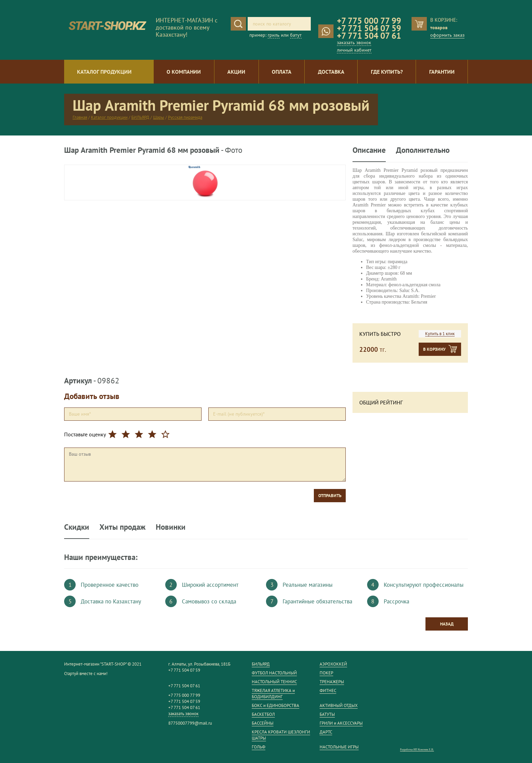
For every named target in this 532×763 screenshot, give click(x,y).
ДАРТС (326, 732)
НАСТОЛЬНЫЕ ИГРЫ (339, 747)
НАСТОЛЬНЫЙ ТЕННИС (274, 682)
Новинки (171, 527)
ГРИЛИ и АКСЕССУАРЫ (341, 723)
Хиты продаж (122, 527)
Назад (447, 624)
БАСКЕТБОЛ (263, 714)
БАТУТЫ (327, 714)
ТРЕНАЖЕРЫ (332, 682)
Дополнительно (423, 150)
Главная (80, 117)
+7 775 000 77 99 (369, 21)
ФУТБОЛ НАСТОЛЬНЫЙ (274, 673)
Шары (159, 117)
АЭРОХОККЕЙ (333, 664)
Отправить (330, 496)
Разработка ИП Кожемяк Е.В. (417, 750)
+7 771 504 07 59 (369, 28)
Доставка (331, 72)
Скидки (77, 527)
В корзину (434, 349)
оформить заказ (447, 35)
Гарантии (442, 72)
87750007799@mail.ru (190, 723)
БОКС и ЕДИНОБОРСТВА (275, 705)
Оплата (282, 72)
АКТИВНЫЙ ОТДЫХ (339, 705)
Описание (369, 150)
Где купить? (387, 72)
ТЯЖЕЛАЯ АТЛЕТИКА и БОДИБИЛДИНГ (273, 694)
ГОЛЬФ (259, 747)
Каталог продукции (104, 72)
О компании (184, 72)
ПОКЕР (326, 673)
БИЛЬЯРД (140, 117)
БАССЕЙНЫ (263, 723)
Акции (236, 72)
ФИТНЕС (328, 691)
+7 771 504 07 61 (369, 36)
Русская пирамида (185, 117)
